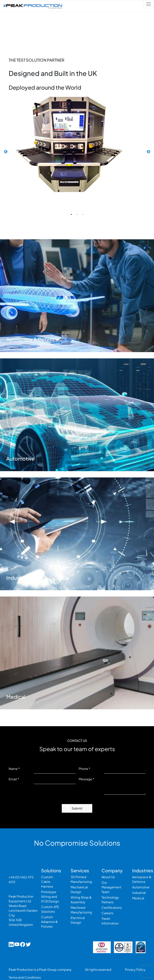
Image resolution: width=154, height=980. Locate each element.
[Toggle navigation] (148, 4)
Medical (138, 898)
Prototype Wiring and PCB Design (50, 897)
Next (148, 152)
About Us (108, 877)
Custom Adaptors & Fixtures (49, 922)
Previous (6, 152)
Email (13, 779)
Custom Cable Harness (47, 882)
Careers (107, 913)
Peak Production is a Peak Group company (40, 970)
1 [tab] (71, 214)
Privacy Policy (135, 970)
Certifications (112, 908)
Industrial (139, 893)
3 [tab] (83, 214)
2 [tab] (77, 214)
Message (85, 779)
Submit (77, 808)
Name (13, 769)
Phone (83, 769)
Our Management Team (111, 887)
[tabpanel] (77, 144)
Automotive (141, 887)
